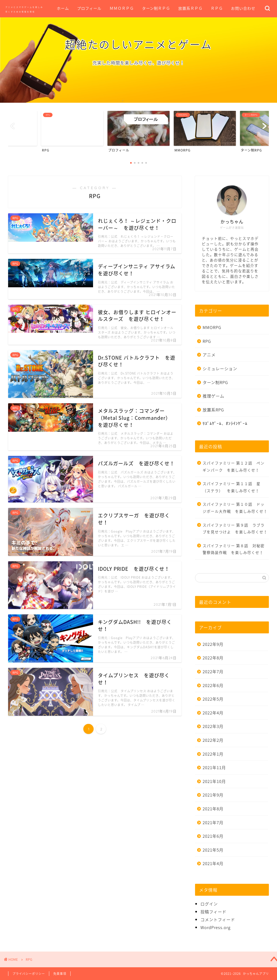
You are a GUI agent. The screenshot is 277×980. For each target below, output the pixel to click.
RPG (207, 341)
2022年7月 (213, 671)
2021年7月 (213, 822)
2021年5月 (213, 850)
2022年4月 (213, 713)
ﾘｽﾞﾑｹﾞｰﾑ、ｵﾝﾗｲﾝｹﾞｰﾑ (225, 423)
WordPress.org (215, 927)
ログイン (209, 904)
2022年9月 (213, 644)
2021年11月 (214, 767)
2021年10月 (214, 781)
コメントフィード (218, 919)
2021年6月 (213, 836)
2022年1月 (213, 754)
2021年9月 (213, 795)
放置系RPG (213, 410)
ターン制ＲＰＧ (156, 8)
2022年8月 (213, 658)
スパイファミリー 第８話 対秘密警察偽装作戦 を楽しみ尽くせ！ (234, 549)
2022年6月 (213, 685)
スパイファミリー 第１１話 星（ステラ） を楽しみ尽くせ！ (232, 487)
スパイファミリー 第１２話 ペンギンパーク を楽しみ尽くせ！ (234, 466)
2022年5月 (213, 699)
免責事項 (60, 974)
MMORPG (212, 327)
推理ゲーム (213, 396)
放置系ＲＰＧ (190, 8)
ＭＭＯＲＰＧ (122, 8)
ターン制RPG (215, 382)
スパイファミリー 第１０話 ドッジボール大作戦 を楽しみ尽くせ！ (235, 508)
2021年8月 (213, 809)
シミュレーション (220, 368)
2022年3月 (213, 726)
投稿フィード (213, 912)
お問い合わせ (243, 8)
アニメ (209, 355)
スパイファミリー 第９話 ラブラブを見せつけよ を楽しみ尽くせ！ (235, 528)
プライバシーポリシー (29, 974)
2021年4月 (213, 863)
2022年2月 (213, 740)
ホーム (63, 8)
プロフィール (89, 8)
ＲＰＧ (217, 8)
